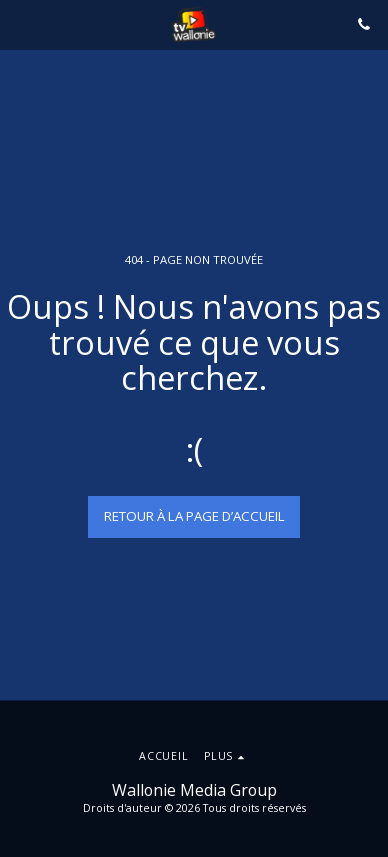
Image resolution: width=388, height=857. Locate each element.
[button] (22, 23)
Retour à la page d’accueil (194, 516)
